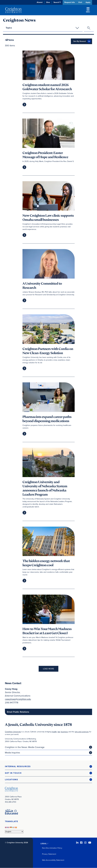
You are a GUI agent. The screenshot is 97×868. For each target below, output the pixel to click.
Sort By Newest (80, 41)
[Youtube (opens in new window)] (90, 843)
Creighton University (13, 732)
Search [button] (56, 2)
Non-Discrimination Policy (52, 848)
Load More (48, 669)
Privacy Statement (49, 854)
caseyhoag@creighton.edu (18, 699)
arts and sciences (82, 732)
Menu (88, 10)
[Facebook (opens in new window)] (81, 843)
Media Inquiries (12, 753)
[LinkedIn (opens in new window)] (77, 843)
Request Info (69, 2)
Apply (88, 2)
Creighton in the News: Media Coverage (25, 747)
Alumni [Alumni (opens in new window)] (39, 2)
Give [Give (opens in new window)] (48, 2)
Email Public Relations (18, 712)
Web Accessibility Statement (53, 860)
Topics (9, 28)
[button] (48, 767)
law (59, 732)
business (64, 732)
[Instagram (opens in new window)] (85, 843)
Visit (80, 2)
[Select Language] (14, 832)
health (54, 732)
